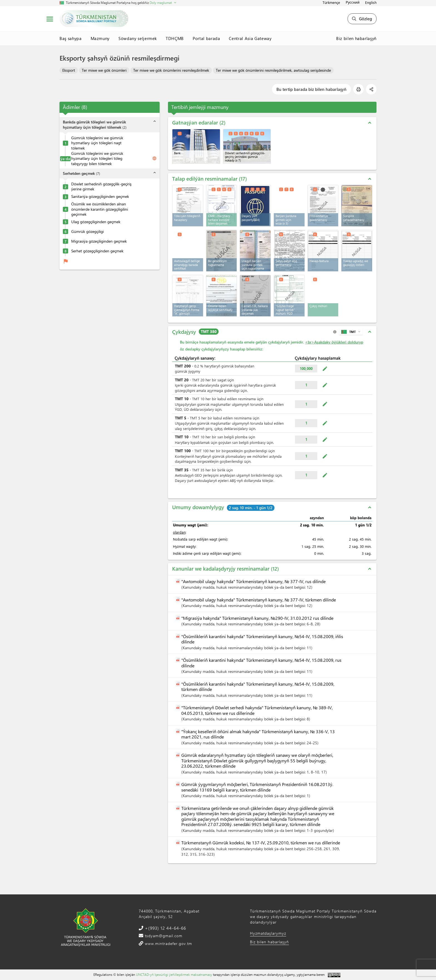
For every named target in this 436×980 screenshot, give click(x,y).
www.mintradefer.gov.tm (168, 943)
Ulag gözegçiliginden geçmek (96, 222)
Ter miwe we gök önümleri (104, 70)
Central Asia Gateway (250, 38)
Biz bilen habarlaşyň (356, 38)
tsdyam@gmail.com (163, 936)
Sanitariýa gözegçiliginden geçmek (100, 197)
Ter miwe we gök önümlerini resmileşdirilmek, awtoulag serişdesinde (273, 70)
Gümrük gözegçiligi (87, 232)
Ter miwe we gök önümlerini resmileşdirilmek (171, 70)
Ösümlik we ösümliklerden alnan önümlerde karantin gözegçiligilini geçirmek (100, 209)
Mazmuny (100, 38)
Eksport (69, 70)
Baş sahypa (71, 38)
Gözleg (362, 19)
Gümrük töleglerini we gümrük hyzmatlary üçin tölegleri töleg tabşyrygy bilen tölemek (97, 159)
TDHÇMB (175, 38)
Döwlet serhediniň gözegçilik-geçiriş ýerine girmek (101, 187)
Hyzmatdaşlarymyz (268, 933)
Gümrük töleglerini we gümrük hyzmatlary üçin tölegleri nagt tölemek (97, 143)
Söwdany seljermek (138, 38)
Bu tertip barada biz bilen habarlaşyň (311, 89)
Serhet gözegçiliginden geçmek (97, 251)
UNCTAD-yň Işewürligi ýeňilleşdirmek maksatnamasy (174, 974)
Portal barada (206, 38)
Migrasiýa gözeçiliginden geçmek (99, 241)
